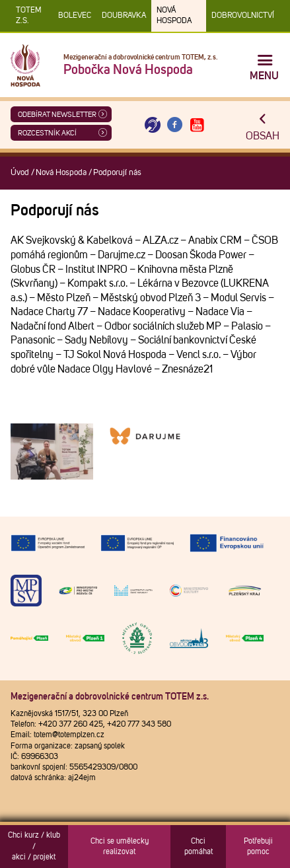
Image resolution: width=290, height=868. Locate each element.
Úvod (20, 173)
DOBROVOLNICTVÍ (243, 16)
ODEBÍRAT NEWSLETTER (57, 115)
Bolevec (75, 16)
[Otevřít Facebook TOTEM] (175, 125)
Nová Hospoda (174, 16)
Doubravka (124, 16)
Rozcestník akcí (47, 133)
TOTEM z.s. (29, 16)
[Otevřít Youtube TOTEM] (197, 125)
